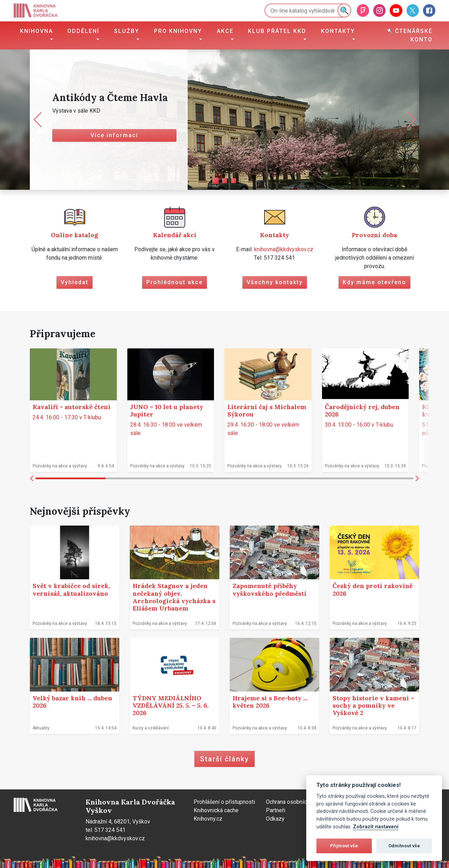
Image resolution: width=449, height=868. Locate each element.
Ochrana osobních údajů (295, 802)
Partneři (276, 810)
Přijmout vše (344, 846)
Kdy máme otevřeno (374, 282)
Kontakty (338, 31)
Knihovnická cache (216, 810)
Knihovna (36, 31)
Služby (127, 31)
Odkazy (275, 819)
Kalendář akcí (175, 235)
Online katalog (75, 235)
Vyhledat (75, 282)
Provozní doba (374, 235)
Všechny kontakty (275, 282)
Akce (225, 31)
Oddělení (83, 31)
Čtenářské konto (410, 35)
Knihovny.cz (208, 819)
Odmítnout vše (404, 846)
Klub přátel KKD (277, 31)
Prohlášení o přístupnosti (224, 802)
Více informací (114, 135)
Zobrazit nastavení (376, 827)
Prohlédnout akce (175, 282)
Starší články (224, 759)
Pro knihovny (178, 31)
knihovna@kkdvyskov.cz (284, 249)
